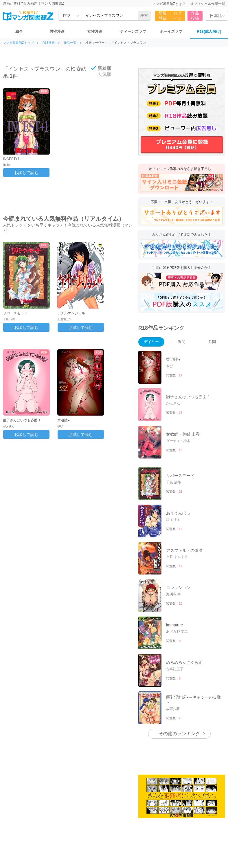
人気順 (101, 74)
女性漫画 (95, 31)
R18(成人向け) (209, 31)
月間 (212, 342)
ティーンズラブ (133, 31)
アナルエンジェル (71, 313)
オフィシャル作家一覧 (208, 4)
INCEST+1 (11, 159)
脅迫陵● (64, 420)
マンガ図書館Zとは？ (169, 4)
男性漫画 (57, 31)
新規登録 (163, 16)
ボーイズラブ (171, 31)
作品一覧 (70, 43)
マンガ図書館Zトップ (18, 43)
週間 (182, 342)
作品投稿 (195, 16)
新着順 (101, 68)
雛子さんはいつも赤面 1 (22, 420)
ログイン (178, 16)
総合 (19, 31)
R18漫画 (49, 43)
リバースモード (15, 313)
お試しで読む (26, 173)
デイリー (151, 342)
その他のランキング (179, 734)
